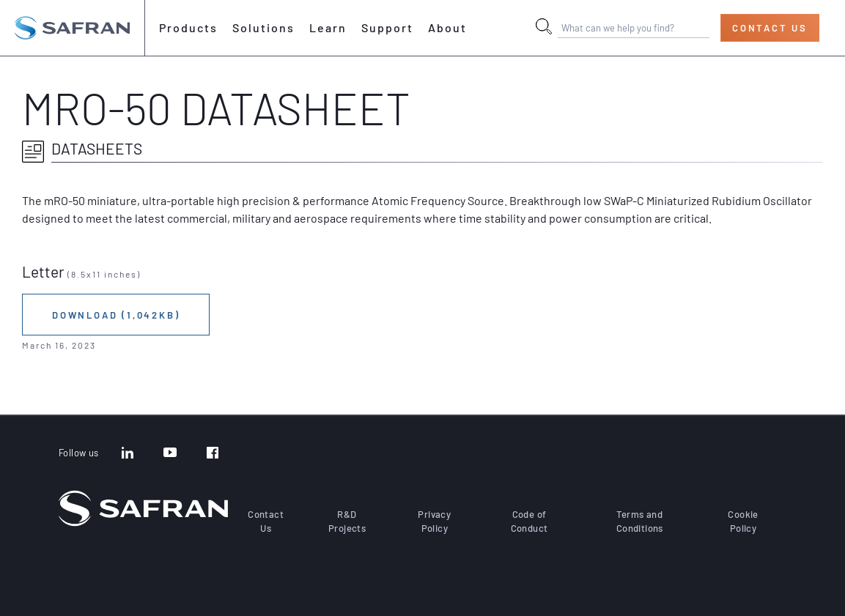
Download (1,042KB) (116, 315)
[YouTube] (170, 454)
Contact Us (770, 28)
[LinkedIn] (128, 454)
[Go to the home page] (72, 28)
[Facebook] (213, 454)
